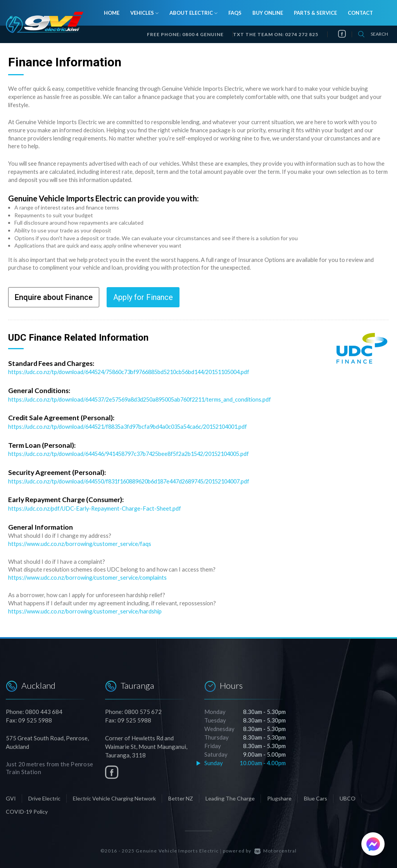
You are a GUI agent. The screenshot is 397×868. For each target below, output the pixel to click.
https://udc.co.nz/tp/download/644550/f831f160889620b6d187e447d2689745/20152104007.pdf (138, 480)
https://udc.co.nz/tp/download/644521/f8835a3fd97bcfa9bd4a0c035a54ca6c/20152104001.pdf (135, 426)
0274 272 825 (302, 34)
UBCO (348, 796)
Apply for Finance (143, 297)
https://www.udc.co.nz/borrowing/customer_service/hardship (86, 609)
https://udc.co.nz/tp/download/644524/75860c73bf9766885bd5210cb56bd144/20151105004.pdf (138, 372)
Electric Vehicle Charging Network (114, 796)
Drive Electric (44, 796)
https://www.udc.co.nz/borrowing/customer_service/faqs (81, 542)
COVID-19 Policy (27, 809)
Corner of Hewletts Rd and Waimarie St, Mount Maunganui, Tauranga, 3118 (146, 744)
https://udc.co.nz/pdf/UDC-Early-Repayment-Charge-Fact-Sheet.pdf (96, 507)
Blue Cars (316, 796)
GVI (11, 796)
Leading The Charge (230, 796)
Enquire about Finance (54, 297)
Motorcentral (276, 848)
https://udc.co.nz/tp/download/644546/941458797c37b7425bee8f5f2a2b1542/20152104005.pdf (138, 453)
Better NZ (181, 796)
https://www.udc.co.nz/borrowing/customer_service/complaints (89, 575)
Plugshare (279, 796)
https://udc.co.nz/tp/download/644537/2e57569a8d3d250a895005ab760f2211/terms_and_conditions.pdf (147, 399)
